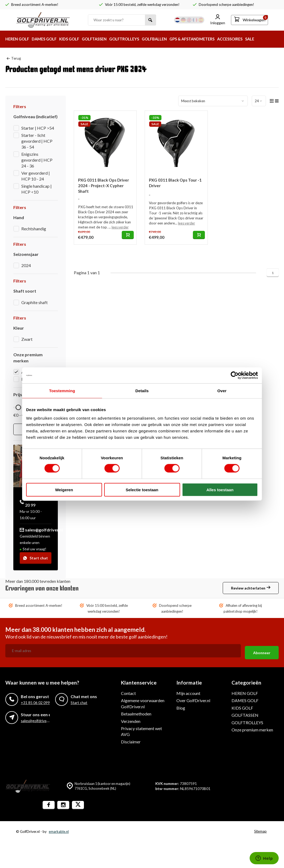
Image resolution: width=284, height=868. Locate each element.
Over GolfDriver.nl (193, 699)
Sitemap (260, 830)
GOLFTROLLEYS (136, 39)
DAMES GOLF (48, 39)
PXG (26, 379)
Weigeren (64, 490)
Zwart (27, 339)
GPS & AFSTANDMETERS (211, 39)
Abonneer (262, 651)
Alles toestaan (220, 490)
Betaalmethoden (136, 712)
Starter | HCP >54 (38, 128)
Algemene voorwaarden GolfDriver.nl (143, 701)
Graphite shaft (35, 302)
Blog (181, 706)
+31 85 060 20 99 (33, 502)
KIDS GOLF (76, 39)
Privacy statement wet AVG (141, 729)
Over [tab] (222, 391)
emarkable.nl (59, 830)
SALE (274, 39)
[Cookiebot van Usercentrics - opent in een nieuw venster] (235, 375)
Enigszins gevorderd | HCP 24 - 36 (37, 160)
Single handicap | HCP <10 (36, 189)
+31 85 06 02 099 (35, 701)
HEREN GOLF (19, 39)
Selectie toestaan (142, 490)
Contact (128, 691)
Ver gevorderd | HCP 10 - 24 (36, 176)
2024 (26, 265)
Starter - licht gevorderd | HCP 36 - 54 (37, 141)
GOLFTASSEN (103, 39)
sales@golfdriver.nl (41, 530)
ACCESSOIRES (253, 39)
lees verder (120, 228)
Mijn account (188, 691)
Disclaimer (131, 740)
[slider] (18, 407)
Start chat (36, 558)
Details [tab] (142, 391)
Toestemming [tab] (62, 391)
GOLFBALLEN (170, 39)
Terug (14, 58)
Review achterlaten (251, 588)
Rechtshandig (34, 229)
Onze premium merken (252, 728)
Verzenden (131, 719)
